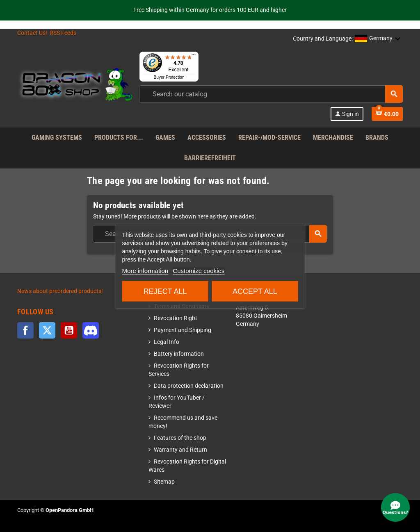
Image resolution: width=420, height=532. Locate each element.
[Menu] (194, 57)
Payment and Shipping (183, 330)
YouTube (69, 330)
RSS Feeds (63, 33)
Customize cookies (199, 271)
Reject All (165, 291)
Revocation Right (176, 318)
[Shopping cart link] (387, 114)
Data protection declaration (189, 386)
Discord (91, 330)
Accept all (255, 291)
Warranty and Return (180, 450)
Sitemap (164, 482)
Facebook (25, 330)
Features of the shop (180, 438)
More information (145, 271)
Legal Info (167, 342)
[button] (378, 39)
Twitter (47, 330)
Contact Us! (32, 33)
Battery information (179, 354)
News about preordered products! (60, 291)
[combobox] (271, 94)
